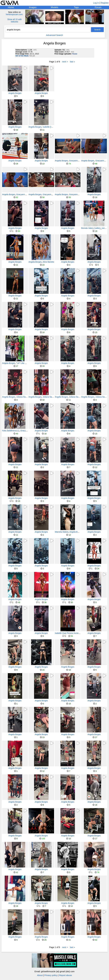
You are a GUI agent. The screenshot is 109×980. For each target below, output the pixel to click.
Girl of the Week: (22, 56)
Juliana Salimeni (24, 397)
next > (65, 62)
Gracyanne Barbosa (78, 161)
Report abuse (66, 975)
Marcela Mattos (62, 532)
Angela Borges (15, 93)
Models (54, 7)
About (40, 975)
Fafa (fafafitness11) (11, 431)
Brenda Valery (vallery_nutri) (94, 228)
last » (73, 62)
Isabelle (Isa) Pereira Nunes (67, 633)
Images (33, 7)
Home (11, 7)
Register (105, 3)
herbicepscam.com (14, 14)
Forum (98, 7)
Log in (96, 3)
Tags (76, 7)
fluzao (75, 54)
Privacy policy (51, 975)
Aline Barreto (48, 262)
